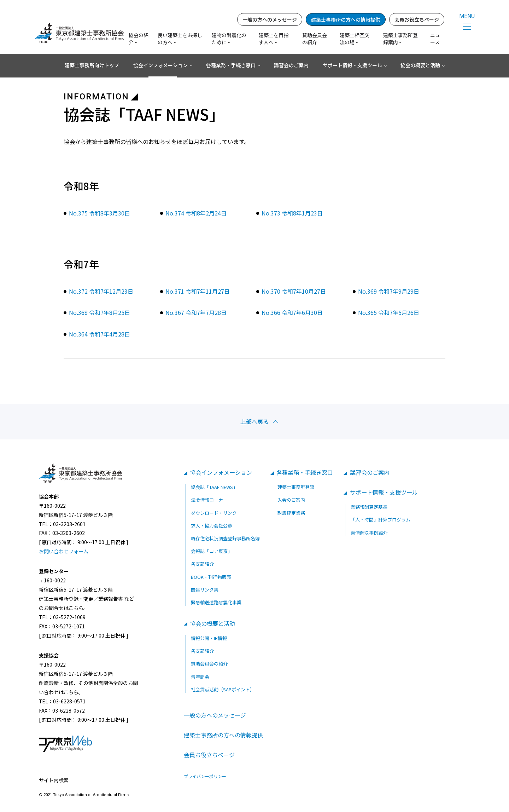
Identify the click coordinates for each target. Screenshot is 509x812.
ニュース (436, 39)
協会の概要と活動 (420, 65)
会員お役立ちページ (418, 20)
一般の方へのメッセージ (271, 20)
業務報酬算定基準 (369, 507)
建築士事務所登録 (296, 487)
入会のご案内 (291, 500)
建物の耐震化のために (230, 39)
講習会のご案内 (291, 65)
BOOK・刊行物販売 (211, 577)
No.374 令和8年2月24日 (196, 213)
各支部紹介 (202, 564)
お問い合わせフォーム (64, 552)
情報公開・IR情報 (209, 638)
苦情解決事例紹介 (369, 533)
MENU (467, 16)
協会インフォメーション (160, 65)
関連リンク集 (205, 590)
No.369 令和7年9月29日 (389, 291)
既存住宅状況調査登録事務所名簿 (225, 538)
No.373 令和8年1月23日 (292, 213)
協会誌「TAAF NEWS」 (214, 487)
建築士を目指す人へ (275, 39)
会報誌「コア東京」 (212, 551)
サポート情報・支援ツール (352, 65)
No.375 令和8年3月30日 (100, 213)
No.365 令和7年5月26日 (389, 312)
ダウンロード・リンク (214, 513)
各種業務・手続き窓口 (231, 65)
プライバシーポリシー (205, 777)
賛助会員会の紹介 (316, 39)
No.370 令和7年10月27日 (294, 291)
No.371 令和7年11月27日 (198, 291)
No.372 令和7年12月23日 (101, 291)
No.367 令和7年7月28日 (196, 312)
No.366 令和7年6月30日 (292, 312)
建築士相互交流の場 (356, 39)
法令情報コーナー (209, 500)
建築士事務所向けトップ (92, 65)
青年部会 (200, 677)
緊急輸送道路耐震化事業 (216, 602)
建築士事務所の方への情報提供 (347, 20)
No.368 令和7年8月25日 (100, 312)
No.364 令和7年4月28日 (100, 334)
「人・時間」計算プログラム (381, 520)
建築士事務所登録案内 (402, 39)
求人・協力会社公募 (212, 526)
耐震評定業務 (291, 513)
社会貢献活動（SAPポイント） (223, 689)
